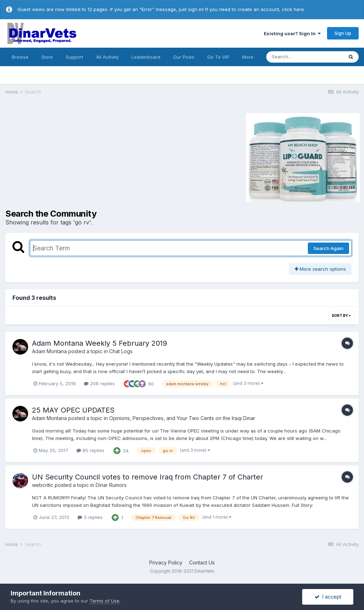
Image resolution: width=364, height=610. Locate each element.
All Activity (107, 57)
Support (74, 57)
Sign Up (343, 33)
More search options (320, 269)
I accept (328, 597)
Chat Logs (121, 351)
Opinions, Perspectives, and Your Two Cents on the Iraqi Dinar (182, 418)
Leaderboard (146, 57)
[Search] (305, 57)
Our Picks (184, 57)
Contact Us (202, 563)
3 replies (90, 517)
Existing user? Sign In (292, 33)
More (248, 57)
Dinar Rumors (111, 485)
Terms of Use (105, 601)
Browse (20, 57)
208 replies (99, 383)
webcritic (43, 485)
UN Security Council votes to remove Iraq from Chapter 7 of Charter (148, 477)
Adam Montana (49, 351)
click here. (293, 9)
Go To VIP (218, 57)
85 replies (90, 450)
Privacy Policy (166, 563)
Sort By (341, 315)
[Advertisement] (65, 157)
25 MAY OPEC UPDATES (73, 410)
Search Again (328, 248)
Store (47, 57)
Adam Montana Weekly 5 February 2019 (100, 343)
